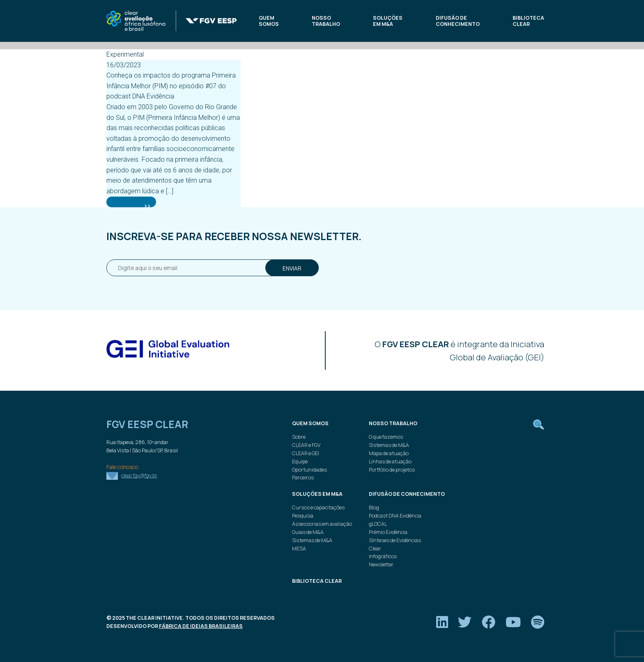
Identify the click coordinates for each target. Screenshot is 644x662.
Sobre (299, 437)
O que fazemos (386, 437)
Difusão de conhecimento (458, 21)
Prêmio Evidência (388, 532)
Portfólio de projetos (392, 470)
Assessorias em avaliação (322, 524)
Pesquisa (303, 516)
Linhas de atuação (390, 462)
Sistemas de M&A (389, 445)
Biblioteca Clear (528, 21)
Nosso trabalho (326, 21)
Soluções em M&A (388, 21)
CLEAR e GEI (306, 453)
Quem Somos (269, 21)
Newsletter (381, 565)
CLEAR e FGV (306, 445)
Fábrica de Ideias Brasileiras (201, 626)
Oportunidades (309, 470)
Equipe (300, 462)
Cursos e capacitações (318, 507)
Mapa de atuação (389, 453)
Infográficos (383, 556)
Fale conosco (122, 467)
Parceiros (303, 478)
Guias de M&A (308, 532)
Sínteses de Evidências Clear (395, 544)
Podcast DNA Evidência (395, 516)
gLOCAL (378, 524)
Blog (374, 507)
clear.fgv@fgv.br (139, 475)
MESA (299, 549)
